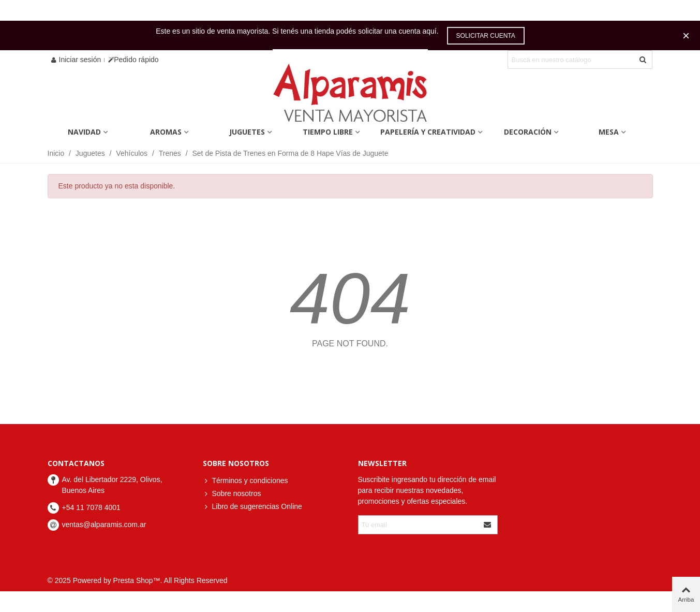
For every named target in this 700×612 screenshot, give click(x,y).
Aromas (166, 132)
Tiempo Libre (328, 132)
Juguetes (247, 132)
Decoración (528, 132)
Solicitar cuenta (486, 36)
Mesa (609, 132)
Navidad (84, 132)
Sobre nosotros (232, 494)
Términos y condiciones (245, 481)
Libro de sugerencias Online (252, 507)
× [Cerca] (686, 35)
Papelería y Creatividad (428, 132)
